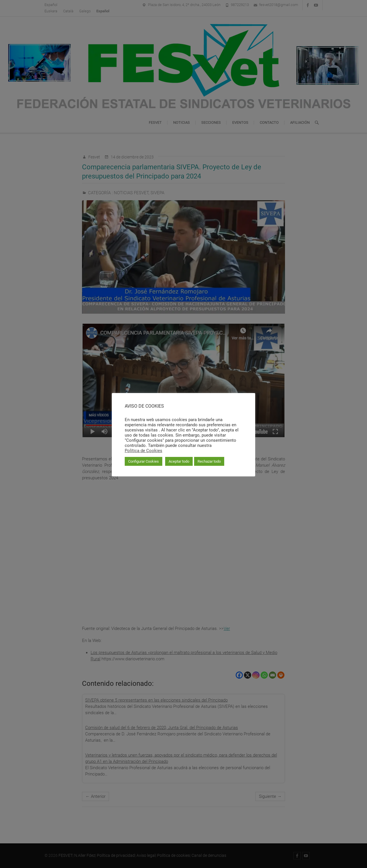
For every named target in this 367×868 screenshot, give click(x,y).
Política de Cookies (144, 451)
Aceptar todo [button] (179, 461)
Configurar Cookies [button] (144, 461)
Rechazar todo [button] (209, 461)
